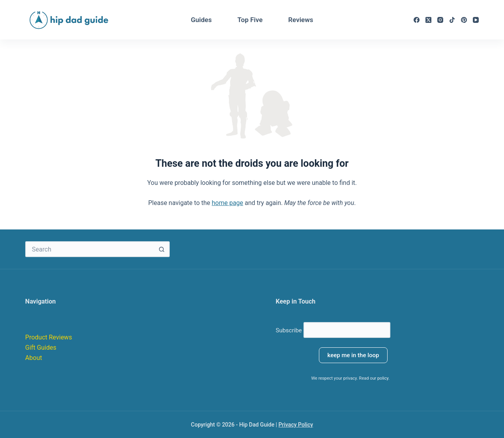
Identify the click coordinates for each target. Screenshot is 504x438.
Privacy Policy (296, 425)
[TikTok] (452, 20)
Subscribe (333, 330)
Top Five (250, 20)
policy (383, 378)
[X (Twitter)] (428, 20)
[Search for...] (90, 249)
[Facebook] (417, 20)
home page (227, 203)
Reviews (301, 20)
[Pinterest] (464, 20)
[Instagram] (440, 20)
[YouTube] (476, 20)
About (34, 358)
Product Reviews (49, 337)
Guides (201, 20)
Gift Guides (42, 348)
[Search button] (162, 249)
